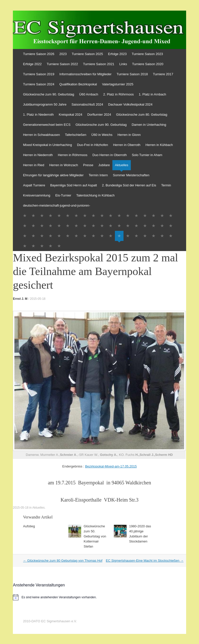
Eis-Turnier (63, 195)
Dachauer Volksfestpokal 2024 (130, 104)
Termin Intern (98, 175)
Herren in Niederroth (38, 155)
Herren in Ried (34, 165)
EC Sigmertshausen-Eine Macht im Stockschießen (145, 561)
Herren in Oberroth (127, 145)
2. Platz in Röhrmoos (119, 94)
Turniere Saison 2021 (99, 64)
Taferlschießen (76, 135)
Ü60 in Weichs (102, 135)
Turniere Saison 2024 (39, 84)
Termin (166, 185)
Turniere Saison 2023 (147, 54)
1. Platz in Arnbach (152, 94)
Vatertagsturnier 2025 (118, 84)
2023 (63, 54)
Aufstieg (29, 526)
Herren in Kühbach (159, 145)
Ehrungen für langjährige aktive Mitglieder (53, 175)
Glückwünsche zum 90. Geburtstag (48, 94)
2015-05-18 (38, 299)
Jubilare (104, 165)
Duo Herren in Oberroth (110, 155)
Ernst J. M (20, 299)
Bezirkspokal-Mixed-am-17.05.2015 (111, 466)
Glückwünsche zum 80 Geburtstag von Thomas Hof (63, 561)
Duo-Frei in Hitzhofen (93, 145)
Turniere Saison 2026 (39, 54)
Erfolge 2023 (117, 54)
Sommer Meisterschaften (131, 175)
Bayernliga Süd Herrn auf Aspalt (74, 185)
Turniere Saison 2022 (62, 64)
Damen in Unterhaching (149, 125)
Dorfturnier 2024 (99, 115)
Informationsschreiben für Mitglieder (85, 74)
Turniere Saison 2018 (132, 74)
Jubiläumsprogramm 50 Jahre (45, 104)
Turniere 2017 (163, 74)
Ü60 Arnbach (89, 94)
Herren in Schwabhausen (41, 135)
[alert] (99, 597)
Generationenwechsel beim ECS (47, 125)
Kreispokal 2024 (71, 115)
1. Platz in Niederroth (38, 115)
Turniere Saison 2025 (87, 54)
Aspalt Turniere (34, 185)
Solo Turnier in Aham (147, 155)
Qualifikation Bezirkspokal (78, 84)
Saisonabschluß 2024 (87, 104)
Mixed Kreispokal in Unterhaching (47, 145)
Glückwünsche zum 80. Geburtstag (142, 115)
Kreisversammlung (37, 195)
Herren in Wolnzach (64, 165)
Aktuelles (122, 165)
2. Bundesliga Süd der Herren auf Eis (129, 185)
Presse (88, 165)
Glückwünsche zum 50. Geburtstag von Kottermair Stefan (95, 536)
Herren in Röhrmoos (73, 155)
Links (123, 64)
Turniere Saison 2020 (148, 64)
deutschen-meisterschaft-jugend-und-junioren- (57, 205)
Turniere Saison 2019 (39, 74)
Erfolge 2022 (32, 64)
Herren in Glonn (129, 135)
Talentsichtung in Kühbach (95, 195)
